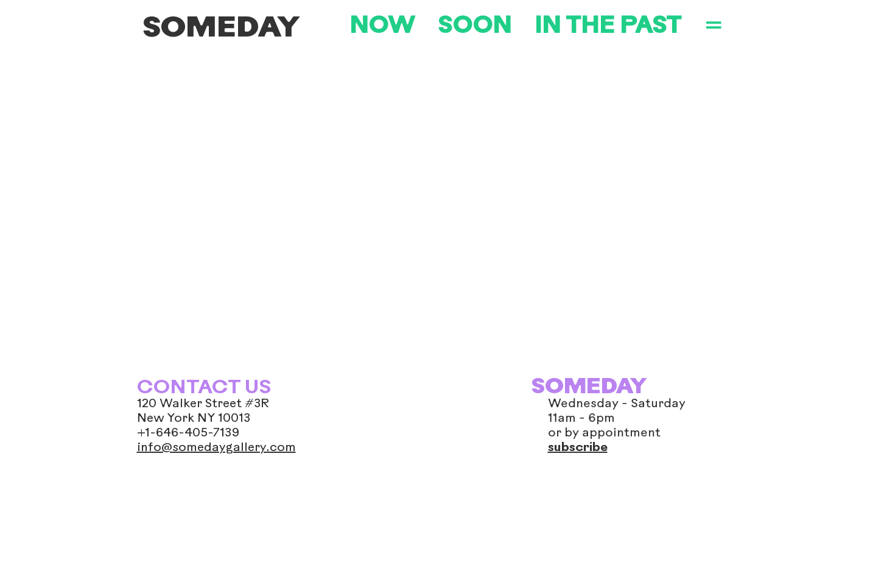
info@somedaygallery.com (216, 448)
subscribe (578, 448)
